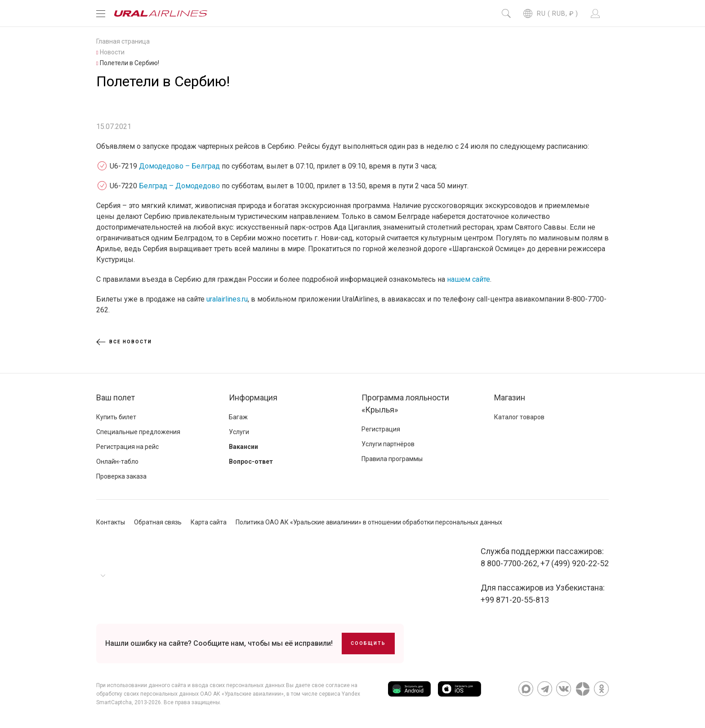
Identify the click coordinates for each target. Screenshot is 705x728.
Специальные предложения (138, 432)
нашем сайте (469, 279)
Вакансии (243, 447)
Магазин (510, 397)
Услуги (239, 432)
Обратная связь (158, 522)
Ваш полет (116, 397)
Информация (253, 397)
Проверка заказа (121, 476)
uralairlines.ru (227, 299)
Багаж (238, 417)
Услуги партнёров (388, 444)
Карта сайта (209, 522)
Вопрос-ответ (251, 462)
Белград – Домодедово (179, 186)
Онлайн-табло (117, 462)
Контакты (111, 522)
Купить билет (116, 417)
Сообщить (368, 643)
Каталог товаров (519, 417)
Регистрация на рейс (127, 447)
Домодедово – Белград (179, 166)
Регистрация (381, 429)
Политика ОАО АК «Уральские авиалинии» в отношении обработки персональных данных (369, 522)
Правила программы (392, 459)
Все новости (124, 342)
